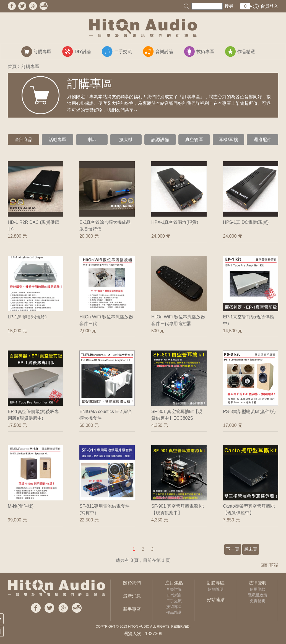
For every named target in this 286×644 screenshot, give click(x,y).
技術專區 (174, 607)
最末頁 (251, 549)
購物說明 (216, 589)
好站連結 (216, 600)
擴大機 (126, 140)
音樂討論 (174, 589)
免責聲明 (258, 601)
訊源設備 (160, 140)
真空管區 (194, 140)
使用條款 (258, 589)
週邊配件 (262, 140)
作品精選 (174, 612)
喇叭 (92, 140)
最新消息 (132, 596)
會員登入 (269, 6)
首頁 (12, 67)
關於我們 (132, 583)
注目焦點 (174, 583)
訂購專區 (216, 583)
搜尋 (229, 6)
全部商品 (24, 140)
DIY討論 (174, 595)
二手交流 (174, 601)
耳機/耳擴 (228, 140)
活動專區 (58, 140)
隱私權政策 (258, 595)
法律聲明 (258, 583)
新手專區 (132, 609)
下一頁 (233, 549)
